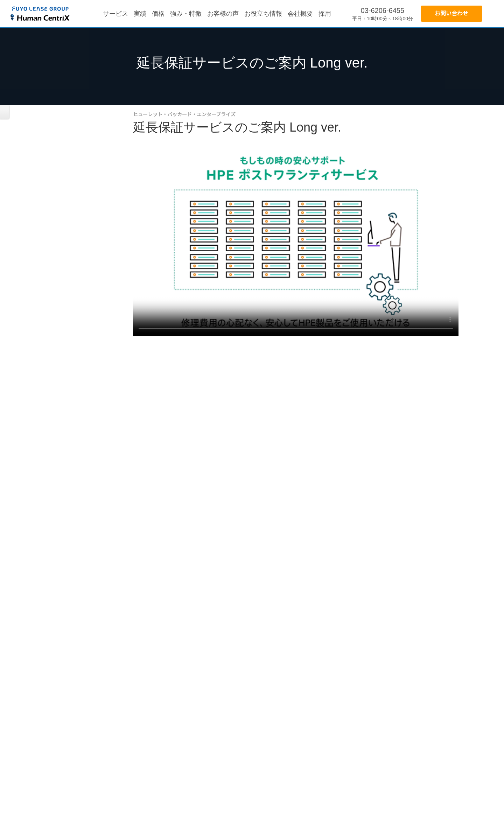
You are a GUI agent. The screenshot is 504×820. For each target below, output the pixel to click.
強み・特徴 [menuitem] (186, 14)
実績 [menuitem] (140, 14)
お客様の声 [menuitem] (223, 14)
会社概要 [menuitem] (300, 14)
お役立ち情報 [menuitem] (263, 14)
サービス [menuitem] (115, 14)
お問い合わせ (451, 13)
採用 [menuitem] (325, 14)
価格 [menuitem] (158, 14)
